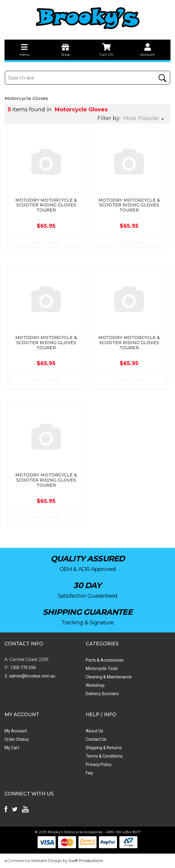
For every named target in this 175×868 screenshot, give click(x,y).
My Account (16, 731)
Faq (89, 773)
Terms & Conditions (104, 756)
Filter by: (109, 118)
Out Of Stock (46, 242)
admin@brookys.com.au (32, 676)
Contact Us (96, 739)
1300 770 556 (23, 668)
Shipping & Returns (104, 748)
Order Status (17, 739)
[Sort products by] (145, 118)
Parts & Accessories (105, 660)
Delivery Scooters (102, 694)
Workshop (95, 685)
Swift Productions (86, 860)
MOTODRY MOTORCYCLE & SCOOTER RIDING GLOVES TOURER (46, 205)
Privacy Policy (99, 764)
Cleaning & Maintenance (109, 677)
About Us (94, 731)
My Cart (12, 748)
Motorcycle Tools (102, 668)
